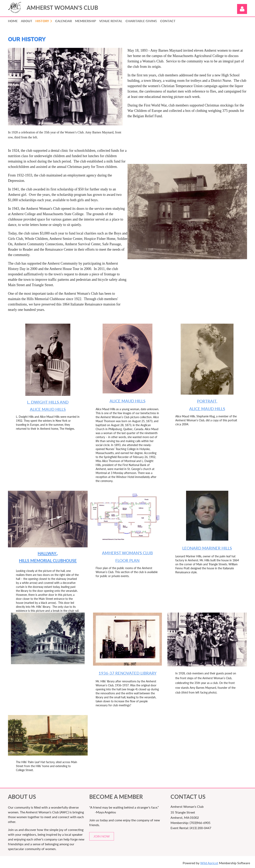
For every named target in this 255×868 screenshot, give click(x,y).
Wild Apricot (209, 863)
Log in (242, 9)
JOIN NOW (102, 836)
